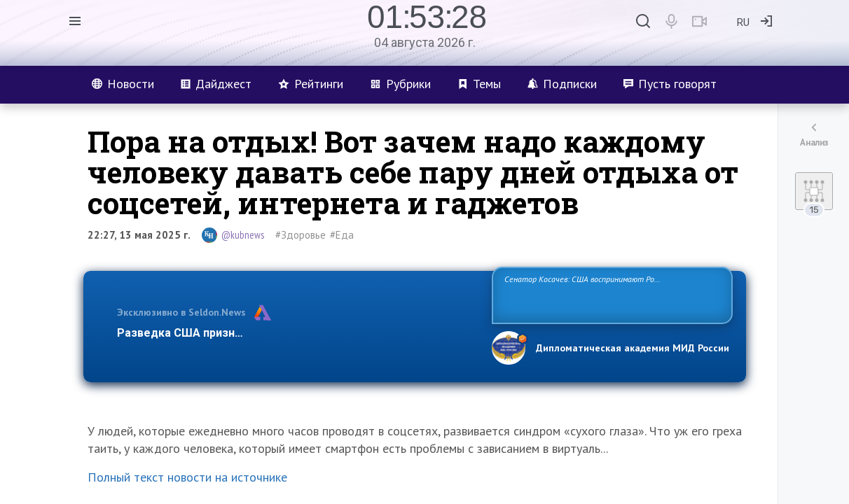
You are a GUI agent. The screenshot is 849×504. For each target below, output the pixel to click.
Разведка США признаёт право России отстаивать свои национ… (297, 333)
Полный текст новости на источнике (187, 477)
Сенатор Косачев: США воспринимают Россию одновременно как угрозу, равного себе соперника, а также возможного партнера (610, 294)
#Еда (342, 235)
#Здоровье (301, 235)
